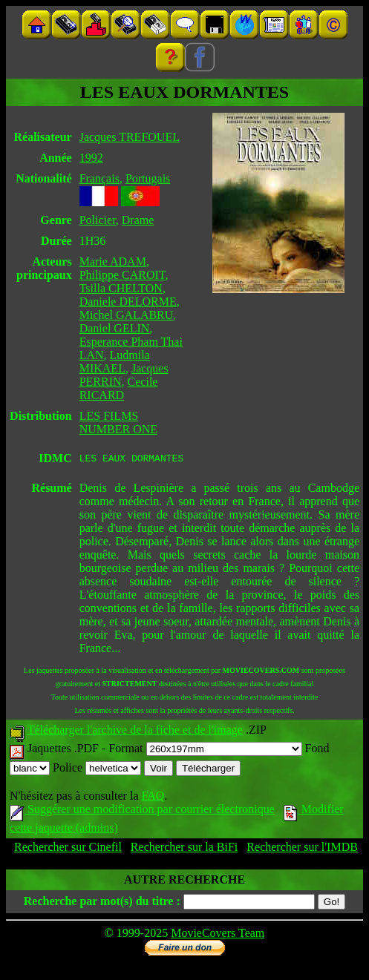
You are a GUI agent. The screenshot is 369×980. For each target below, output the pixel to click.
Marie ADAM (113, 262)
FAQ (153, 798)
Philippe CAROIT (123, 275)
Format (205, 750)
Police (97, 770)
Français (99, 178)
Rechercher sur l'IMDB (302, 849)
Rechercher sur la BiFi (184, 849)
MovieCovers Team (218, 935)
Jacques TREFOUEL (130, 137)
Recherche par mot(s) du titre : (102, 903)
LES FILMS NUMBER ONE (118, 422)
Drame (138, 220)
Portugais (148, 178)
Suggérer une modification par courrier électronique (142, 811)
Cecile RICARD (119, 388)
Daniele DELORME (128, 302)
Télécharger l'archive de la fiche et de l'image (135, 732)
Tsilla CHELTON (121, 288)
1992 (91, 158)
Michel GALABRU (127, 315)
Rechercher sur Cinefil (68, 849)
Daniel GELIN (115, 328)
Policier (98, 220)
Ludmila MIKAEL (115, 362)
